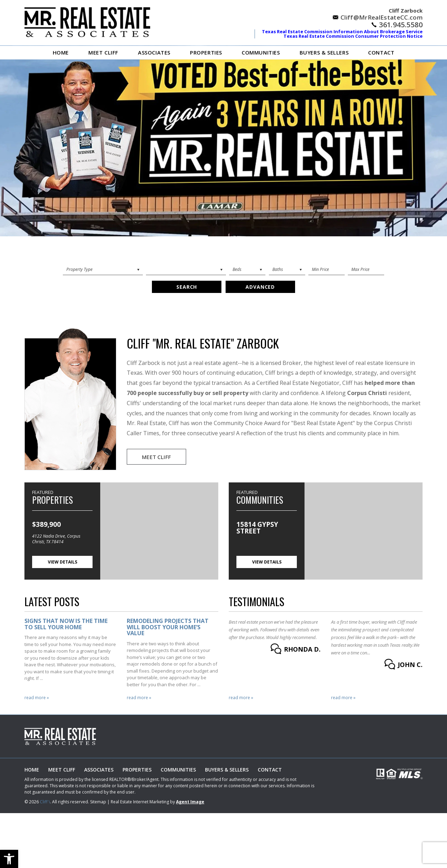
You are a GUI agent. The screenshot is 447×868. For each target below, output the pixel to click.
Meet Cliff (103, 52)
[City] (186, 270)
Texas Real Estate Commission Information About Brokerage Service (342, 31)
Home (61, 52)
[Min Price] (327, 270)
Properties (206, 52)
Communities (261, 52)
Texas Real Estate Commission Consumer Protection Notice (353, 36)
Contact (381, 52)
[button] (9, 859)
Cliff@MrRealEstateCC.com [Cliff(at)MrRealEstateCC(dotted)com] (382, 17)
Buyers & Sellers (324, 52)
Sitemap (98, 802)
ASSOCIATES (154, 52)
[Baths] (287, 270)
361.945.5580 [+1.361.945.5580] (401, 25)
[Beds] (247, 270)
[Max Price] (366, 270)
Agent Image (190, 802)
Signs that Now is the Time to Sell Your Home (66, 625)
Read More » (37, 698)
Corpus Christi (367, 393)
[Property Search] (103, 270)
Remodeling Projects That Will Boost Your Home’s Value (168, 628)
